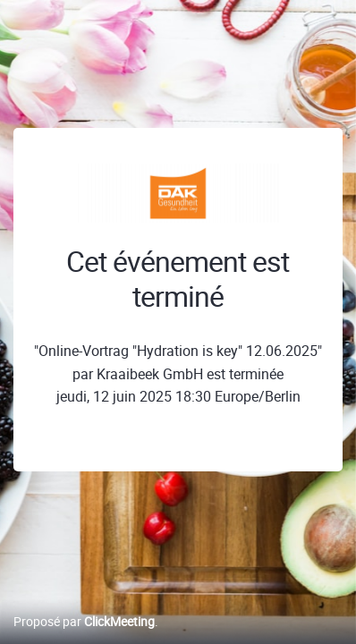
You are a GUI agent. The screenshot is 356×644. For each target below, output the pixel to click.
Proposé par (84, 621)
